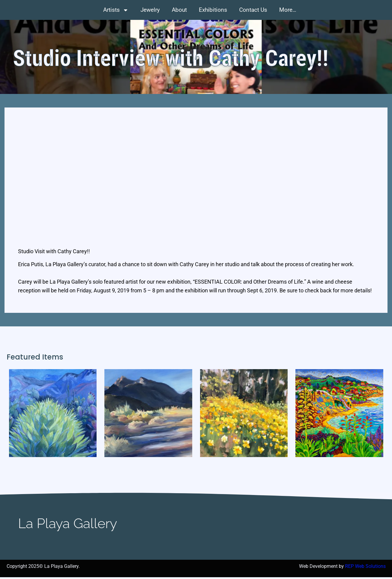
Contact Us (253, 10)
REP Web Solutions (365, 568)
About (179, 10)
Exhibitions (213, 10)
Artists (116, 10)
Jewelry (150, 10)
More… (288, 10)
